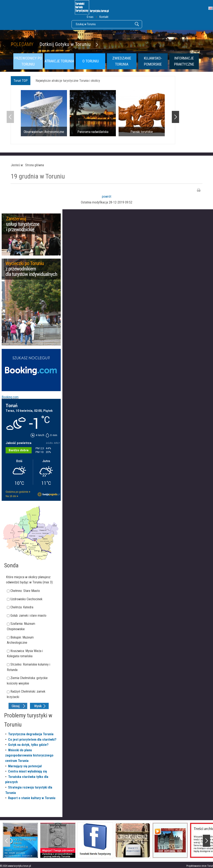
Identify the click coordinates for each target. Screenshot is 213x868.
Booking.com (10, 397)
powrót (107, 197)
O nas (90, 17)
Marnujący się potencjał (25, 766)
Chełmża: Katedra (22, 607)
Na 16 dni (11, 496)
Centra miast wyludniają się (28, 771)
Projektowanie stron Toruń (200, 866)
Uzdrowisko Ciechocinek (26, 599)
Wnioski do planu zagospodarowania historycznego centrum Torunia (29, 755)
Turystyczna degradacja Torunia (31, 734)
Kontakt (104, 17)
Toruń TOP (21, 81)
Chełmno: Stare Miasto (25, 591)
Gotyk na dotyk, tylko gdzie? (28, 745)
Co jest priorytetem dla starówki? (32, 740)
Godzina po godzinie (17, 492)
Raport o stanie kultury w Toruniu (32, 798)
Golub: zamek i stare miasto (28, 616)
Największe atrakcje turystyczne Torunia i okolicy (68, 81)
